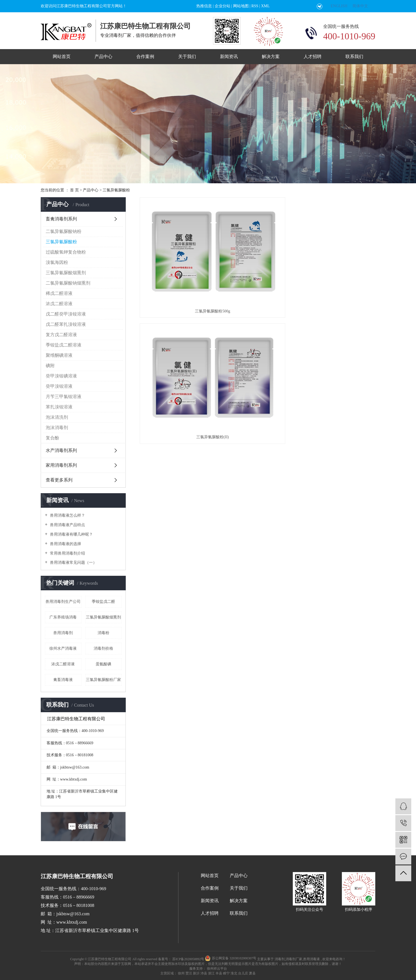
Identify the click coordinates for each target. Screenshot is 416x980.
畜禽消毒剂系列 (61, 219)
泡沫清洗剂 (57, 417)
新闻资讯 (229, 56)
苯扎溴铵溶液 (59, 407)
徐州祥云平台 (217, 969)
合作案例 (145, 56)
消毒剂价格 (103, 648)
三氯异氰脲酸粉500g (176, 257)
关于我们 (187, 56)
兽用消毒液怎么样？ (67, 515)
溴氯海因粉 (57, 262)
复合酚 (52, 438)
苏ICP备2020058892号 (188, 959)
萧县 (252, 973)
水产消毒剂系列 (61, 450)
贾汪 (189, 973)
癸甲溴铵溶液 (59, 386)
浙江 (211, 973)
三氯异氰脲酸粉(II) (257, 257)
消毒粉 (103, 633)
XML (265, 6)
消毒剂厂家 (294, 959)
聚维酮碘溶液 (59, 355)
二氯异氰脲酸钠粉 (64, 231)
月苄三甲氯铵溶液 (64, 397)
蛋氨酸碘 (103, 664)
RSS (255, 6)
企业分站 (222, 6)
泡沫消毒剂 (57, 428)
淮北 (234, 973)
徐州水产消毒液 (63, 648)
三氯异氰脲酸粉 (116, 190)
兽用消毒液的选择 (65, 544)
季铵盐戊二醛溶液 (64, 345)
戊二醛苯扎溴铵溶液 (66, 324)
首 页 (74, 190)
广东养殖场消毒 (63, 617)
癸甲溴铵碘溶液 (61, 376)
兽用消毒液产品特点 (67, 525)
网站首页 (62, 56)
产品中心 (103, 56)
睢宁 (226, 973)
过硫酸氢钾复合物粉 (66, 252)
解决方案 (271, 56)
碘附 (50, 366)
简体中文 (360, 6)
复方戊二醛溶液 (61, 335)
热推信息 (204, 6)
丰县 (219, 973)
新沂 (196, 973)
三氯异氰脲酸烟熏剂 (66, 273)
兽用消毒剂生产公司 (63, 602)
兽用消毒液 (311, 959)
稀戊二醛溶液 (59, 293)
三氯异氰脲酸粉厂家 (103, 680)
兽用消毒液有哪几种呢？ (71, 534)
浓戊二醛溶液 (59, 304)
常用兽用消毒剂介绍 (67, 553)
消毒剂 (280, 959)
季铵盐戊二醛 (103, 602)
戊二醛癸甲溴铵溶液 (66, 314)
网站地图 (241, 6)
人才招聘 (313, 56)
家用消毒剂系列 (61, 465)
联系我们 (354, 56)
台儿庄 (243, 973)
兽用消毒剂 (63, 633)
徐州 (181, 973)
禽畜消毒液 (63, 680)
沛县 (204, 973)
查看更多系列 (59, 480)
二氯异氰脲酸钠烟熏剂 (68, 283)
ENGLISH (339, 6)
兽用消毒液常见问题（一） (73, 563)
